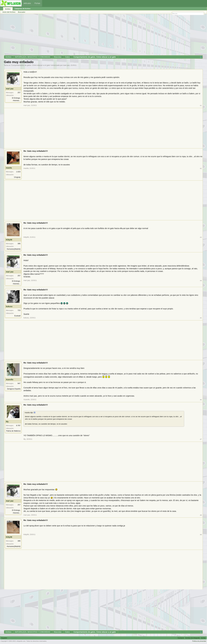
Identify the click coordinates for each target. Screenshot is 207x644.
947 (19, 383)
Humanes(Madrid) (14, 249)
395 (19, 244)
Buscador (22, 12)
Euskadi (17, 316)
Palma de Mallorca (13, 431)
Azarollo (10, 380)
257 (19, 93)
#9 (201, 535)
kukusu (9, 306)
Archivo (8, 9)
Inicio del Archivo (9, 12)
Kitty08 (9, 240)
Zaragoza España (14, 389)
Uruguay (17, 177)
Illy (7, 422)
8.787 (18, 425)
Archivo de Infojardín (193, 638)
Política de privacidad (199, 641)
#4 (201, 281)
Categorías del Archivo (23, 9)
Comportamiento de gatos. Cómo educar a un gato (31, 65)
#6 (201, 400)
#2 (201, 168)
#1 (201, 105)
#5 (201, 318)
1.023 (18, 172)
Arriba (203, 638)
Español (4, 638)
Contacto (181, 638)
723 (19, 310)
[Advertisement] (83, 35)
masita (9, 168)
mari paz (66, 65)
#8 (201, 515)
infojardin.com (21, 641)
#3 (201, 237)
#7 (201, 439)
